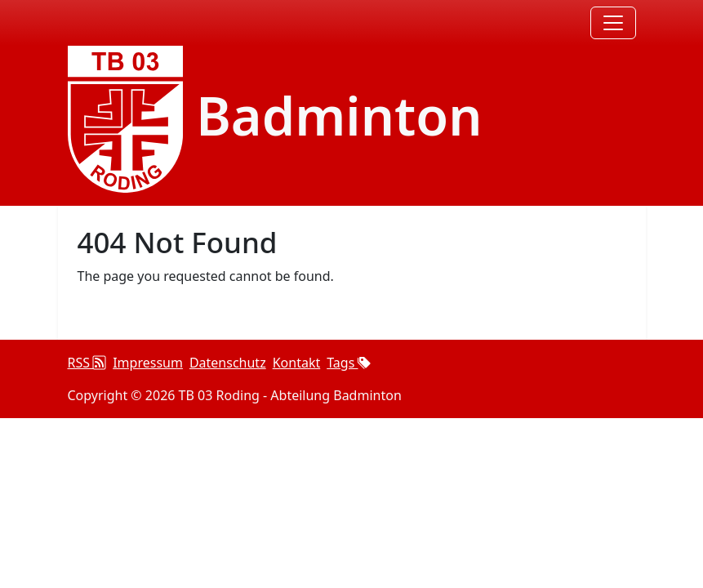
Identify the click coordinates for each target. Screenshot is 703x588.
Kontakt (297, 363)
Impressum (148, 363)
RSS (87, 363)
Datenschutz (228, 363)
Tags (349, 363)
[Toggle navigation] (613, 23)
